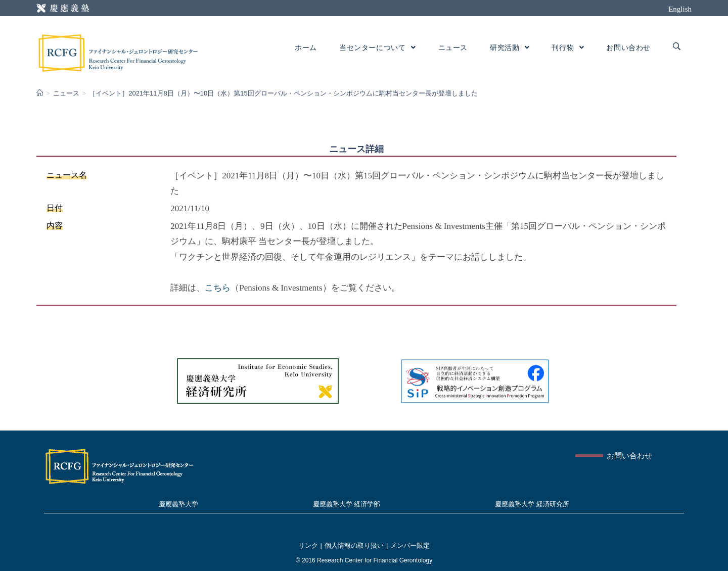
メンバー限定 (410, 545)
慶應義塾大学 (178, 504)
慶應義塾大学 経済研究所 (532, 504)
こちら (218, 288)
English (680, 9)
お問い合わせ (629, 456)
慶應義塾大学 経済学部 (347, 504)
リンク (308, 545)
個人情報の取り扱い (354, 545)
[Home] (40, 93)
